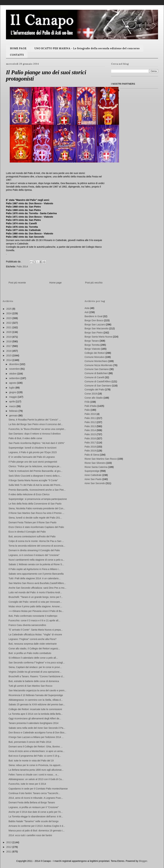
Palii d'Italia (91, 406)
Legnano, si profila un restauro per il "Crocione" (34, 807)
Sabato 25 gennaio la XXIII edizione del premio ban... (37, 704)
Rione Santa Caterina (96, 467)
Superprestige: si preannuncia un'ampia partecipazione (38, 499)
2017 (9, 346)
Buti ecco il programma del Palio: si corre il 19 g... (35, 756)
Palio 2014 (22, 267)
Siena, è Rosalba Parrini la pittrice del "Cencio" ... (35, 420)
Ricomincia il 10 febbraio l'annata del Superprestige (36, 695)
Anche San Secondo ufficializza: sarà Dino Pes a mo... (37, 588)
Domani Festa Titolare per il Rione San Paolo (32, 522)
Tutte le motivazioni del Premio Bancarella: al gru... (35, 471)
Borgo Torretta (92, 345)
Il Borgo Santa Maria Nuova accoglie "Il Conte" (33, 480)
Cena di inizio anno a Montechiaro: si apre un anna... (37, 751)
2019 (9, 337)
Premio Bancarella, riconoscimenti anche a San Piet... (37, 490)
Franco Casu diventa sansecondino (27, 625)
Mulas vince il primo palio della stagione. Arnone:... (35, 606)
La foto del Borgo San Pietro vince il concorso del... (36, 424)
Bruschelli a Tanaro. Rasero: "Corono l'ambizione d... (36, 676)
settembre (15, 378)
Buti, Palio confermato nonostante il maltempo (33, 616)
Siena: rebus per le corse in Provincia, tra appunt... (35, 765)
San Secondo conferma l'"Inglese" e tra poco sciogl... (37, 663)
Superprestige (92, 471)
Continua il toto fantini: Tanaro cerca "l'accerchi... (34, 793)
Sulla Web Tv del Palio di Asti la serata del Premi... (35, 485)
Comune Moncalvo (95, 357)
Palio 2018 (90, 447)
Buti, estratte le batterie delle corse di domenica (34, 681)
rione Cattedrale (93, 475)
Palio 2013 (90, 426)
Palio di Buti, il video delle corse (25, 438)
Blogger (143, 861)
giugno (13, 392)
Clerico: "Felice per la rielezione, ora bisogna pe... (35, 466)
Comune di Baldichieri (96, 373)
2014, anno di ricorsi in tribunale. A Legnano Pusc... (36, 798)
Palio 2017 (90, 443)
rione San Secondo (95, 483)
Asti (87, 312)
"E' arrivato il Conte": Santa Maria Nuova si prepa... (36, 630)
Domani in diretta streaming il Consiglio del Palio (34, 550)
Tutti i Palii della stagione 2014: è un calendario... (35, 578)
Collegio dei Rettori (95, 353)
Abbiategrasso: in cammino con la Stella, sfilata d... (36, 700)
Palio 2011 (90, 418)
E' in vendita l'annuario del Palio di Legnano (32, 457)
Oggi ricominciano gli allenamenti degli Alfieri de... (35, 718)
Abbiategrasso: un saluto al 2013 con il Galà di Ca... (36, 779)
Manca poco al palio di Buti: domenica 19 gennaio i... (37, 831)
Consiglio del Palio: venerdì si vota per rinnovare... (35, 602)
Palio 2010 (90, 414)
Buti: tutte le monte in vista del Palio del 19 (31, 761)
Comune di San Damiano (98, 386)
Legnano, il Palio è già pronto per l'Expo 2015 (33, 452)
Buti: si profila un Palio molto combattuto (30, 653)
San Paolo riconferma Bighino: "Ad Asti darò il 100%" (37, 443)
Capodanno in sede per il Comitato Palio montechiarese (38, 789)
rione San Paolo (93, 479)
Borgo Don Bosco (94, 320)
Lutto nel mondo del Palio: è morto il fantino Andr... (35, 592)
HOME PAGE (18, 48)
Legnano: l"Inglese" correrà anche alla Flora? (32, 639)
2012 (9, 847)
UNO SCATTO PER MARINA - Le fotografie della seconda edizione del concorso (87, 48)
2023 (9, 318)
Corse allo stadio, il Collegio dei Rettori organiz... (34, 649)
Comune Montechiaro (96, 361)
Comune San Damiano (97, 369)
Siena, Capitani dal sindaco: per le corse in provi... (35, 667)
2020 (9, 332)
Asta (87, 308)
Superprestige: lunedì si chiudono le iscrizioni (32, 448)
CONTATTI (17, 55)
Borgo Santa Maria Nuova (98, 337)
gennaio (14, 416)
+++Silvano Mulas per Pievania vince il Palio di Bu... (36, 611)
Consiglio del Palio (94, 390)
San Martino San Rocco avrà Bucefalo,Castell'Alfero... (37, 583)
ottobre (13, 374)
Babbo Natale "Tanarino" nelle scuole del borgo (33, 821)
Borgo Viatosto (92, 349)
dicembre (14, 364)
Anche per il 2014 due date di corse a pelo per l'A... (36, 812)
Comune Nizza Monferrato (98, 365)
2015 (9, 355)
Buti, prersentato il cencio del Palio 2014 (30, 742)
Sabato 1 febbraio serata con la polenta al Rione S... (36, 564)
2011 (9, 852)
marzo (13, 406)
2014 (9, 360)
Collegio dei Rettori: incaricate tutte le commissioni (35, 709)
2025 (9, 309)
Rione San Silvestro (95, 463)
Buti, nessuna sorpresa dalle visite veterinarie (33, 644)
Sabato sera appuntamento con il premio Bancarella (36, 574)
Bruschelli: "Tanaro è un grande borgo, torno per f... (36, 597)
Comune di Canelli (94, 377)
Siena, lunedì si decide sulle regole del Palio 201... (35, 518)
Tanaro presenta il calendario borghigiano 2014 (33, 723)
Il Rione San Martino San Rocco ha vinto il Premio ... (36, 513)
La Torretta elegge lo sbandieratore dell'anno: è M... (36, 817)
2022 (9, 323)
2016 (9, 351)
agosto (13, 383)
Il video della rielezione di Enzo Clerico (29, 494)
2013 (9, 842)
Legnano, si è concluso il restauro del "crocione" (34, 555)
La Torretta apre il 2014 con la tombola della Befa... (36, 714)
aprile (12, 401)
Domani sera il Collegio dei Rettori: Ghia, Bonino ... (36, 747)
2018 (9, 341)
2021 (9, 327)
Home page (55, 283)
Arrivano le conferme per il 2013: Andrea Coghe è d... (37, 826)
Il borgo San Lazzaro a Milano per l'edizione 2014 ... (36, 737)
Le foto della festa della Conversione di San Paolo (35, 504)
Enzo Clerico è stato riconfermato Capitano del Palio (36, 527)
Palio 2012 (90, 422)
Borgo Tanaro (92, 341)
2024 (9, 313)
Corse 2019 (91, 394)
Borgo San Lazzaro (95, 325)
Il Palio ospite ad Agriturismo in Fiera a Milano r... (34, 569)
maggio (13, 397)
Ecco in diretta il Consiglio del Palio (27, 532)
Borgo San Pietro (94, 333)
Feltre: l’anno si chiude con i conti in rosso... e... (34, 775)
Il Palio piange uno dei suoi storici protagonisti (33, 462)
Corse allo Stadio (94, 398)
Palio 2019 (90, 451)
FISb (87, 402)
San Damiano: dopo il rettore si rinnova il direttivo (35, 434)
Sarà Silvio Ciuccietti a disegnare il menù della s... (35, 476)
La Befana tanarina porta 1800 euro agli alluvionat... (36, 770)
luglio (12, 388)
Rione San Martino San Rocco (101, 459)
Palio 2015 (90, 434)
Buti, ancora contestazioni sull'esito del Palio (32, 536)
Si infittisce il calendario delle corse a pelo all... (33, 658)
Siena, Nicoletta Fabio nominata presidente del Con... (37, 508)
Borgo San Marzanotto (97, 328)
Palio (87, 410)
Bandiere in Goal (93, 316)
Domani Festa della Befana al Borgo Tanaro (32, 802)
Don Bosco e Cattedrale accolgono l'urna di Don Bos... (37, 733)
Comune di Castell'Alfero (98, 381)
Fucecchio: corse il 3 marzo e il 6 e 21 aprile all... (34, 620)
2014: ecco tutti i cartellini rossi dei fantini (30, 835)
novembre (15, 369)
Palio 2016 (90, 438)
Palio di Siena (92, 455)
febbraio (14, 411)
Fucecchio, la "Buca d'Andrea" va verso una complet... (37, 429)
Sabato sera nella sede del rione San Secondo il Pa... (37, 728)
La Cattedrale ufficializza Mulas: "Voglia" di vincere (35, 634)
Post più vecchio (94, 283)
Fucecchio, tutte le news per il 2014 (27, 784)
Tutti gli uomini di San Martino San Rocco (30, 686)
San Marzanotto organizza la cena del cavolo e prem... (37, 690)
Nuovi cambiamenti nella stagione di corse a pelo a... (37, 560)
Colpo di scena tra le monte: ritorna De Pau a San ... (36, 541)
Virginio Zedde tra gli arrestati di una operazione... (35, 672)
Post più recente (17, 283)
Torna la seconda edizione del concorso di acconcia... (37, 546)
